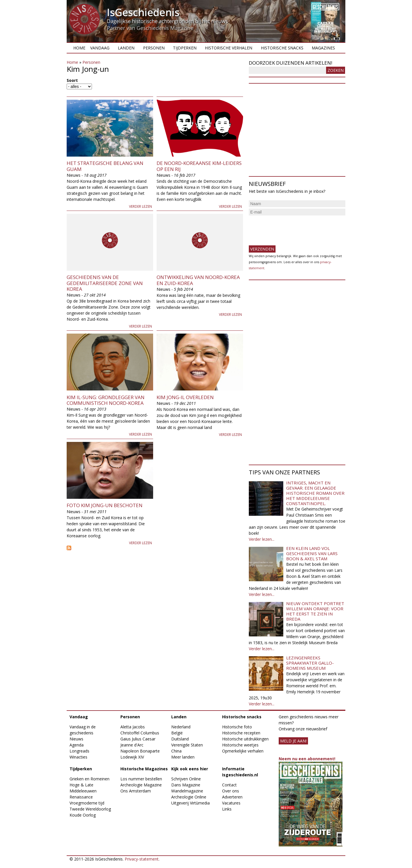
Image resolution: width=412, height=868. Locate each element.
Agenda (77, 745)
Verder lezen (140, 206)
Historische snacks (282, 48)
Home (79, 48)
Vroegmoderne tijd (87, 803)
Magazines (323, 48)
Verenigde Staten (187, 745)
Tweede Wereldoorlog (90, 809)
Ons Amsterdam (136, 791)
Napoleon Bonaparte (140, 751)
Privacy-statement (142, 859)
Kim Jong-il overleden (185, 397)
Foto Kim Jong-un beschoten (105, 505)
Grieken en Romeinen (89, 779)
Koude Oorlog (83, 815)
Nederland (181, 727)
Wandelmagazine (187, 791)
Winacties (78, 757)
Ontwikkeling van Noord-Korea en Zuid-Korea (198, 280)
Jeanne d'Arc (132, 745)
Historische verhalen (229, 48)
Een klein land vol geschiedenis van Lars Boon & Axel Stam (312, 553)
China (176, 751)
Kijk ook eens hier (190, 769)
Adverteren (232, 797)
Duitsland (180, 739)
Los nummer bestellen (141, 779)
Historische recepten (241, 733)
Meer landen (183, 757)
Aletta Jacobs (133, 727)
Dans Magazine (186, 785)
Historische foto (237, 727)
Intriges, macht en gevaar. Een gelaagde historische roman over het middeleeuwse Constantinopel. (315, 493)
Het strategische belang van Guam (105, 166)
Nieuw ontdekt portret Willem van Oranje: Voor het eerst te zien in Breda (315, 611)
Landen (126, 48)
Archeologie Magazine (141, 785)
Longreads (79, 751)
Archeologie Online (189, 797)
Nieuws (76, 739)
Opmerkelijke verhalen (243, 751)
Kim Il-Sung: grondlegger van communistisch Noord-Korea (106, 400)
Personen (154, 48)
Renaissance (81, 797)
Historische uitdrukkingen (245, 739)
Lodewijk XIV (132, 757)
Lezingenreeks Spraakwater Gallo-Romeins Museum (310, 663)
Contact (229, 785)
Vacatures (231, 803)
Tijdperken (185, 48)
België (177, 733)
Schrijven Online (186, 779)
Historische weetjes (240, 745)
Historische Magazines (144, 769)
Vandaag (100, 48)
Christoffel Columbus (140, 733)
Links (227, 809)
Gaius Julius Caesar (138, 739)
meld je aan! (293, 741)
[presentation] (292, 228)
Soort (72, 80)
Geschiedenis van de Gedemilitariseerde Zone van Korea (105, 283)
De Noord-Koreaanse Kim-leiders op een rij (199, 166)
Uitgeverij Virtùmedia (190, 803)
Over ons (231, 791)
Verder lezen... (262, 539)
